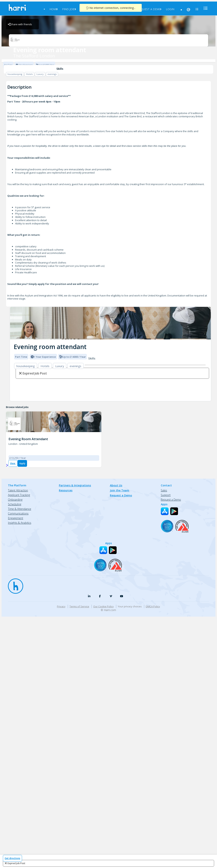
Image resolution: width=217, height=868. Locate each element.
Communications (18, 448)
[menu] (204, 8)
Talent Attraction (18, 425)
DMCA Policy (153, 541)
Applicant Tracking (19, 429)
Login (170, 9)
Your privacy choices (130, 541)
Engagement (16, 453)
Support (166, 429)
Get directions (12, 858)
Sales (164, 425)
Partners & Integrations (75, 420)
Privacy (61, 541)
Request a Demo (149, 9)
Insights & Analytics (19, 457)
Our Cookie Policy (103, 541)
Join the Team (120, 425)
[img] (110, 323)
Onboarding (15, 434)
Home (53, 9)
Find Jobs (69, 9)
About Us (116, 420)
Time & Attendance (19, 443)
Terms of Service (79, 541)
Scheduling (15, 439)
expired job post (16, 863)
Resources (66, 425)
